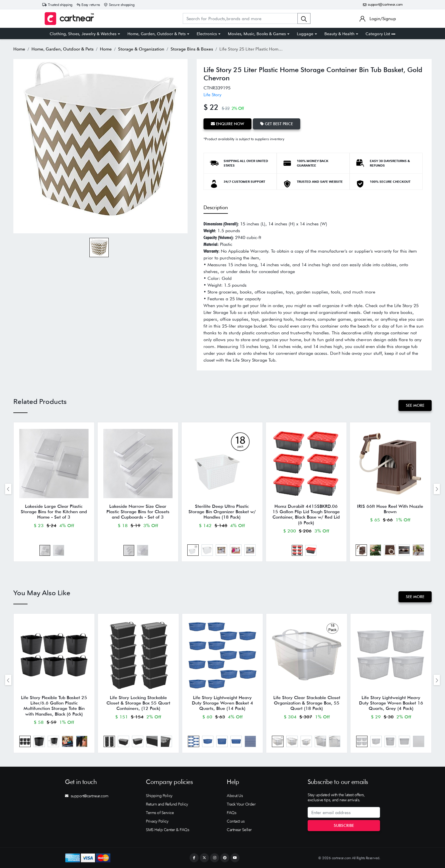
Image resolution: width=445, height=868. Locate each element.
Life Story (212, 95)
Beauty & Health (339, 34)
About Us (235, 796)
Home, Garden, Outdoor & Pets (157, 34)
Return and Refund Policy (167, 804)
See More (415, 405)
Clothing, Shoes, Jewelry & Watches (83, 34)
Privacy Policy (157, 821)
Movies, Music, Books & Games (257, 34)
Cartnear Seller (239, 830)
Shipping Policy (159, 796)
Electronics (207, 34)
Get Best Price (277, 124)
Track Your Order (241, 804)
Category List (380, 34)
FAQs (231, 813)
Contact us (236, 821)
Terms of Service (160, 813)
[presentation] (8, 489)
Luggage (305, 34)
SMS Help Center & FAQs (167, 830)
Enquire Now (227, 124)
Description (216, 207)
